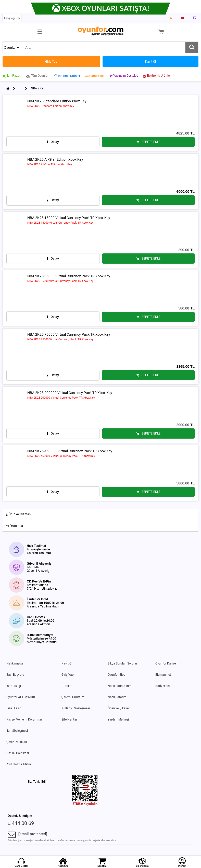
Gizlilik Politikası (18, 753)
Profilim (67, 686)
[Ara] (192, 47)
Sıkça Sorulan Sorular (122, 663)
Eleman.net (163, 675)
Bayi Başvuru (15, 675)
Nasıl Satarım (117, 697)
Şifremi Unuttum (73, 697)
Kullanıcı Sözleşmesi (76, 708)
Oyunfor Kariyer (166, 663)
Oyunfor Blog (117, 675)
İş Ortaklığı (14, 686)
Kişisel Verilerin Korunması (25, 720)
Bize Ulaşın (14, 708)
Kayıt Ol (67, 663)
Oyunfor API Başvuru (21, 697)
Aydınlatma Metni (19, 764)
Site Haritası (70, 720)
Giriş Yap (68, 675)
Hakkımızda (15, 663)
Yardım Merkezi (118, 720)
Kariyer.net (163, 686)
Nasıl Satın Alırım (120, 686)
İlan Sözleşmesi (17, 731)
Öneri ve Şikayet (119, 708)
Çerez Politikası (17, 742)
